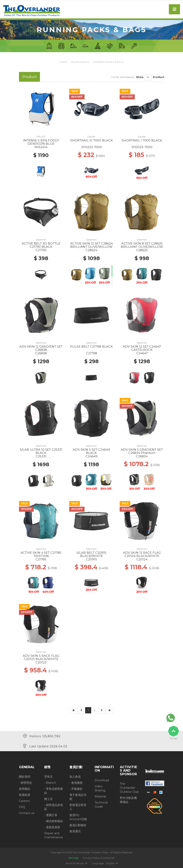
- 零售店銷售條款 (54, 791)
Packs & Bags (80, 62)
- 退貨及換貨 (52, 827)
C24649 (91, 456)
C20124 (142, 559)
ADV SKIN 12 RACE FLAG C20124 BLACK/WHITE (142, 554)
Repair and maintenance (54, 835)
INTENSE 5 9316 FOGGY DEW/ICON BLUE (41, 142)
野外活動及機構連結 (128, 800)
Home (63, 62)
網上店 (48, 799)
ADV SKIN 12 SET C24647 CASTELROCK (142, 348)
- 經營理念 (26, 783)
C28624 (91, 250)
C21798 (91, 353)
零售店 (48, 777)
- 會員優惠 (76, 783)
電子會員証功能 (78, 797)
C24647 (142, 353)
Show (140, 77)
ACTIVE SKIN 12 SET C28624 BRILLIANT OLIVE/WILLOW (91, 245)
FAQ (22, 807)
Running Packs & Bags (109, 62)
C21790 (41, 250)
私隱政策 (25, 795)
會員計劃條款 (78, 825)
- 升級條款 (76, 789)
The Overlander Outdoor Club (129, 788)
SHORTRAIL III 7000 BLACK (91, 140)
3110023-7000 (142, 147)
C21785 (41, 559)
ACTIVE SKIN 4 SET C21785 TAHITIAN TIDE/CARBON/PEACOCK (41, 556)
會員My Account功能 (78, 817)
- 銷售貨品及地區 (54, 807)
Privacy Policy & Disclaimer (99, 858)
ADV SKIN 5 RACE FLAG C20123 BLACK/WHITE (41, 657)
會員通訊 (75, 831)
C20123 (41, 662)
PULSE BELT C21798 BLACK (91, 346)
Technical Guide (101, 805)
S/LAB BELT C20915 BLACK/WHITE (91, 554)
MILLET (41, 137)
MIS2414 (41, 147)
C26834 (142, 456)
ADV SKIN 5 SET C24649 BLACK (91, 451)
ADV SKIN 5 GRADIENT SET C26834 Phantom (142, 451)
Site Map (73, 858)
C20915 (91, 559)
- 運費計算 (51, 815)
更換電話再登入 (78, 807)
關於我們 (25, 777)
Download (102, 780)
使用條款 (25, 789)
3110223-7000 (91, 147)
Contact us (27, 813)
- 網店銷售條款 (54, 821)
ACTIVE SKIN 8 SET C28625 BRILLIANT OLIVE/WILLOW (142, 245)
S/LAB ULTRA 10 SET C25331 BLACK (41, 451)
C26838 (41, 353)
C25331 (41, 456)
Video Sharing (100, 788)
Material (100, 796)
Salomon (41, 240)
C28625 (142, 250)
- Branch (50, 783)
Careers (24, 801)
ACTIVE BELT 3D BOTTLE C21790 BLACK (41, 245)
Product (159, 77)
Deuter (91, 137)
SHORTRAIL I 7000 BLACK (142, 140)
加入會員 (75, 777)
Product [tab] (29, 77)
